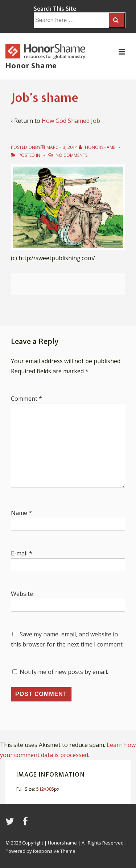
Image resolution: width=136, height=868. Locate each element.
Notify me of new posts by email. (64, 672)
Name (19, 513)
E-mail (19, 553)
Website (22, 594)
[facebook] (26, 824)
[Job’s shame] (62, 147)
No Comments (71, 155)
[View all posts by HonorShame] (98, 147)
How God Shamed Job (71, 121)
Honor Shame (31, 66)
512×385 (45, 789)
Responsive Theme (54, 851)
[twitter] (11, 824)
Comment (26, 399)
